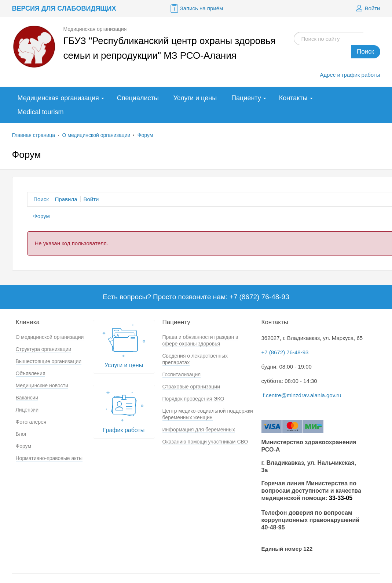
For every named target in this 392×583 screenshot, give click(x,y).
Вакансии (27, 398)
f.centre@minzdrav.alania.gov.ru (302, 395)
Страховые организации (191, 387)
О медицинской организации (96, 135)
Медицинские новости (42, 385)
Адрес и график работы (350, 75)
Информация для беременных (199, 430)
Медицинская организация (58, 98)
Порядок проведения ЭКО (193, 399)
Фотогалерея (31, 422)
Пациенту (246, 98)
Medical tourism (41, 112)
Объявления (31, 373)
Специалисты (138, 98)
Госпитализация (182, 374)
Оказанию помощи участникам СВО (205, 442)
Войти (367, 8)
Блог (21, 434)
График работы (124, 410)
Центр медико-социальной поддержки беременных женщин (208, 414)
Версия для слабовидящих (64, 8)
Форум (145, 135)
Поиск (365, 52)
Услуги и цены (195, 98)
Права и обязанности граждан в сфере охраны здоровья (200, 340)
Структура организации (44, 349)
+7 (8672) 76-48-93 (285, 352)
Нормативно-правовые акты (49, 458)
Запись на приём (196, 8)
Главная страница (34, 135)
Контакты (293, 98)
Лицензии (27, 410)
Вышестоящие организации (49, 361)
